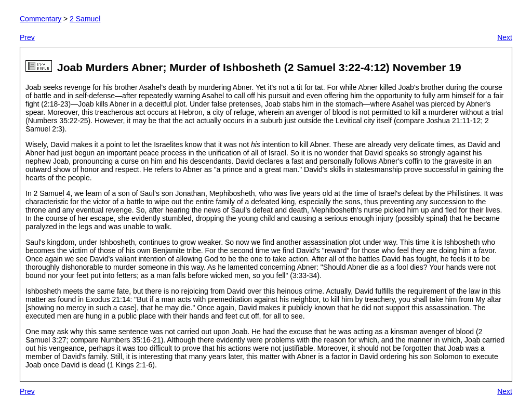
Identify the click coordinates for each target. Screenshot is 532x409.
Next (505, 37)
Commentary (41, 19)
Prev (27, 37)
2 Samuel (85, 19)
